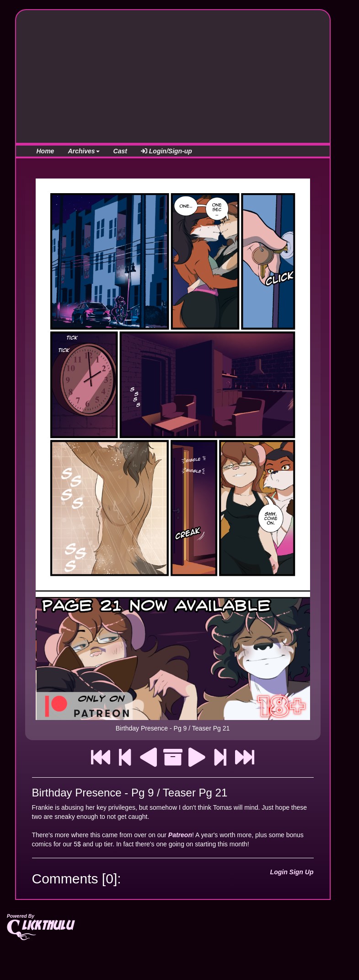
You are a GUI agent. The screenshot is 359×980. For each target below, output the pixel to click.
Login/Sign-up (166, 151)
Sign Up (302, 872)
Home (46, 151)
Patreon (180, 835)
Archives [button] (83, 151)
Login (279, 872)
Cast (120, 151)
